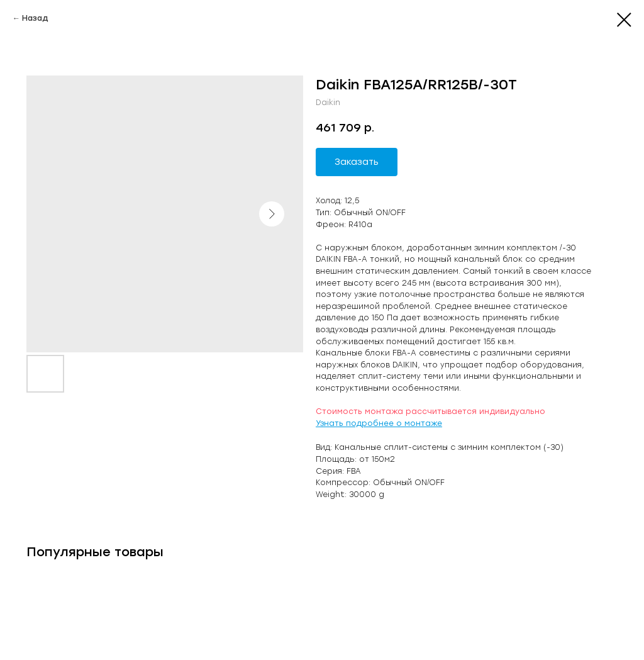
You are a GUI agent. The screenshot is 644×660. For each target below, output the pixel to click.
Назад (35, 18)
